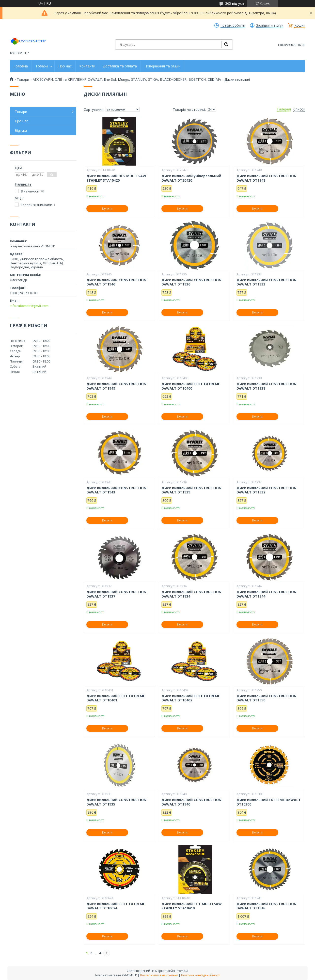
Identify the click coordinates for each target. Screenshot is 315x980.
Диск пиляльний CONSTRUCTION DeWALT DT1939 (191, 490)
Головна (21, 66)
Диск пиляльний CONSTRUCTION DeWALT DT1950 (267, 698)
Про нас (65, 66)
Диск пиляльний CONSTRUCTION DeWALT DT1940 (191, 802)
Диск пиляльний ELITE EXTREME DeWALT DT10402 (191, 698)
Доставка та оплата (120, 66)
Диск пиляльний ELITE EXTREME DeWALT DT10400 (191, 386)
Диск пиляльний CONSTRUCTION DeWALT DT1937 (116, 594)
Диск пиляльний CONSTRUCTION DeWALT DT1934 (191, 594)
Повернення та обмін (162, 66)
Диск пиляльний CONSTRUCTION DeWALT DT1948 (267, 178)
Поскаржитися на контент (159, 975)
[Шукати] (226, 45)
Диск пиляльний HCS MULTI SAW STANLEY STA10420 (116, 178)
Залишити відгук (270, 25)
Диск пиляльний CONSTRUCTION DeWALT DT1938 (267, 386)
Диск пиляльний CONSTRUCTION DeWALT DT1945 (267, 906)
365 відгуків (235, 3)
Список (299, 109)
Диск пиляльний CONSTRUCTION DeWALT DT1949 (116, 386)
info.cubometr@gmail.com (29, 306)
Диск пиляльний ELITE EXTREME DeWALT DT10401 (116, 698)
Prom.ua (182, 971)
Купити (107, 209)
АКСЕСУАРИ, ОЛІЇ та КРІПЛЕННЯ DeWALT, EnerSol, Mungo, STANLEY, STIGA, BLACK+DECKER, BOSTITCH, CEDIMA (127, 79)
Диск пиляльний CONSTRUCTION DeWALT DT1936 (191, 282)
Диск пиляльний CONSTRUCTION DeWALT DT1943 (116, 490)
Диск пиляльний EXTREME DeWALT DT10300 (269, 802)
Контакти (87, 66)
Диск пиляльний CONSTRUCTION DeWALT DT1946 (116, 282)
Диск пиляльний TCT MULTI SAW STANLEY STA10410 (192, 906)
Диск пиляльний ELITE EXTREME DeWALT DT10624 (116, 906)
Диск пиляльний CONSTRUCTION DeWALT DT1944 (267, 594)
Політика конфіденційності (201, 975)
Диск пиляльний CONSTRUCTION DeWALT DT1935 (116, 802)
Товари (42, 66)
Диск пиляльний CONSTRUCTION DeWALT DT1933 (267, 282)
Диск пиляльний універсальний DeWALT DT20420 (191, 178)
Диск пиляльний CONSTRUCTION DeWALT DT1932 (267, 490)
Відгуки (21, 131)
